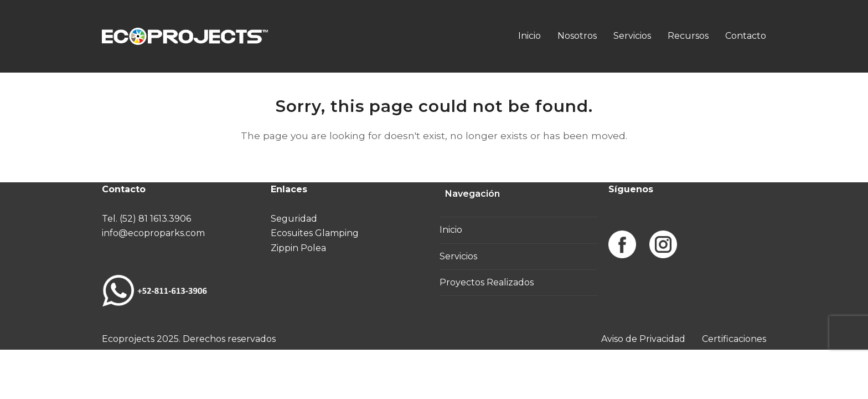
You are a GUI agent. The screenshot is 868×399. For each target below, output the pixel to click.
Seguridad (294, 219)
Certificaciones (734, 339)
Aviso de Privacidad (643, 339)
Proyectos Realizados (487, 282)
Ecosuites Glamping (315, 233)
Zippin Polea (298, 248)
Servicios (458, 256)
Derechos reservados (229, 339)
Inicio (451, 230)
